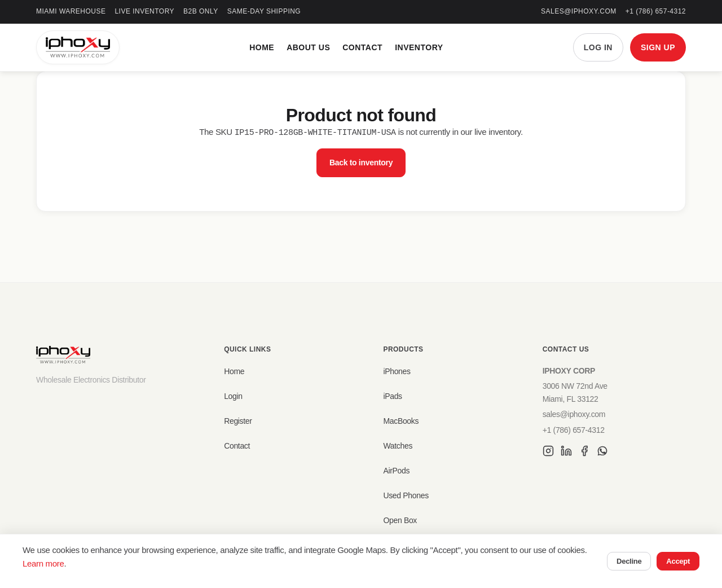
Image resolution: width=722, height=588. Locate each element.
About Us (308, 47)
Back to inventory (361, 162)
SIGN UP (658, 47)
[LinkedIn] (566, 453)
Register (238, 421)
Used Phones (406, 495)
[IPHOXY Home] (78, 47)
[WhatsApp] (602, 453)
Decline (629, 561)
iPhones (397, 371)
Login (233, 396)
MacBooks (401, 421)
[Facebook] (584, 453)
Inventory (419, 47)
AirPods (396, 471)
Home (262, 47)
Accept (678, 561)
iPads (392, 396)
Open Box (400, 520)
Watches (398, 446)
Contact (362, 47)
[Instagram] (548, 453)
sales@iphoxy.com (579, 11)
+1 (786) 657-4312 (656, 11)
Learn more (43, 563)
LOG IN (598, 47)
